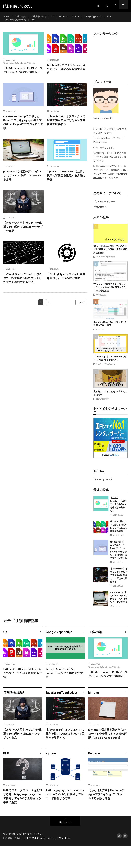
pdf (21, 69)
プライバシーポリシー (104, 207)
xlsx (34, 69)
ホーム (7, 17)
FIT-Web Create (36, 860)
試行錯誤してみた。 (33, 856)
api (7, 69)
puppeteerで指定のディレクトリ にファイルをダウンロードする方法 (23, 188)
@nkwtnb (107, 124)
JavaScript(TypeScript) (18, 23)
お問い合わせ (100, 213)
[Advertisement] (111, 63)
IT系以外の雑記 (41, 17)
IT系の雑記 (21, 17)
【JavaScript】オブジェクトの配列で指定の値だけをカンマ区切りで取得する (67, 131)
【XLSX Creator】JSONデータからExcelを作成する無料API (23, 78)
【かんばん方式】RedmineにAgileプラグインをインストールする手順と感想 (108, 811)
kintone (81, 17)
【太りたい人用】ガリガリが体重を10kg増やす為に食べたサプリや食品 (23, 241)
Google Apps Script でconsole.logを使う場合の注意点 (65, 680)
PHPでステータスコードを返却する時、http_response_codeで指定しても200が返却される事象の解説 (23, 816)
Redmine (67, 17)
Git (56, 17)
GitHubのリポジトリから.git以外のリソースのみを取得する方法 (67, 75)
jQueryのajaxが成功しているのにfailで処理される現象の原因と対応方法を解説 (110, 255)
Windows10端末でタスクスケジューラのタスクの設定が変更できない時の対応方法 (111, 293)
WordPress (66, 860)
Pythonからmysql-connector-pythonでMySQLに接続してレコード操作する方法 (65, 813)
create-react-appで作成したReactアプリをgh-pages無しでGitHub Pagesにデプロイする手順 (22, 133)
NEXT (78, 319)
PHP (37, 23)
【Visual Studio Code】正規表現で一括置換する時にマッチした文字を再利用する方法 (23, 294)
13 (49, 319)
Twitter (123, 176)
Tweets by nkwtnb (103, 485)
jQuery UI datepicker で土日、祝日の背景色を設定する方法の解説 (67, 188)
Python (119, 17)
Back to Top (66, 845)
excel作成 (14, 69)
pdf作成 (27, 69)
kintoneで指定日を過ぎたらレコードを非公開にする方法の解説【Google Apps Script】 (108, 747)
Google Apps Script (100, 17)
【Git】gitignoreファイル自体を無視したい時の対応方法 (67, 291)
